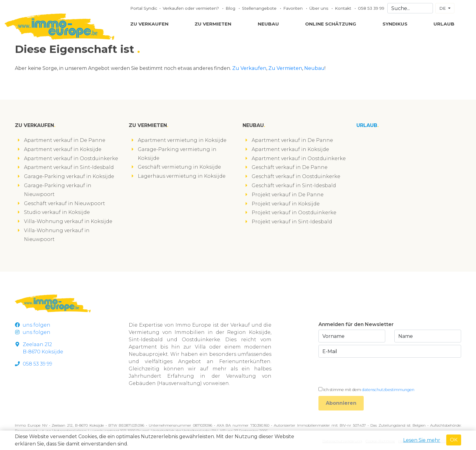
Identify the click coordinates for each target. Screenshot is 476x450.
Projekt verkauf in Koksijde (286, 204)
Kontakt (344, 8)
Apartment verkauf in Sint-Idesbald (69, 167)
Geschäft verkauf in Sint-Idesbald (294, 185)
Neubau (268, 24)
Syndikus (395, 24)
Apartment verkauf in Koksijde (63, 149)
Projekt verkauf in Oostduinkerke (294, 213)
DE (443, 8)
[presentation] (365, 372)
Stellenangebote (260, 8)
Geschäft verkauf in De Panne (290, 167)
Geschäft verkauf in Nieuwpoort (65, 203)
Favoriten (294, 8)
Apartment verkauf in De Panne (65, 140)
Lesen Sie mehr (422, 440)
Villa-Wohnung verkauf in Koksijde (68, 221)
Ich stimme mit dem (369, 390)
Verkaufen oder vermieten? (191, 8)
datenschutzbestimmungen (388, 390)
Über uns (319, 8)
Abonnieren (341, 403)
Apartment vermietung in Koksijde (182, 140)
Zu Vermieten (213, 24)
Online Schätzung (331, 24)
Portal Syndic (144, 8)
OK (454, 440)
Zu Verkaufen (149, 24)
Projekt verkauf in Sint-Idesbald (292, 222)
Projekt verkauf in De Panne (288, 195)
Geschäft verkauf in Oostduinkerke (296, 176)
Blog (231, 8)
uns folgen (33, 325)
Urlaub (444, 24)
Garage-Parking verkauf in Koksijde (69, 176)
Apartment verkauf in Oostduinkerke (71, 158)
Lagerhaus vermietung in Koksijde (182, 176)
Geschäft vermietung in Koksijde (179, 167)
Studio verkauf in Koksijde (57, 212)
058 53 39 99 (371, 8)
